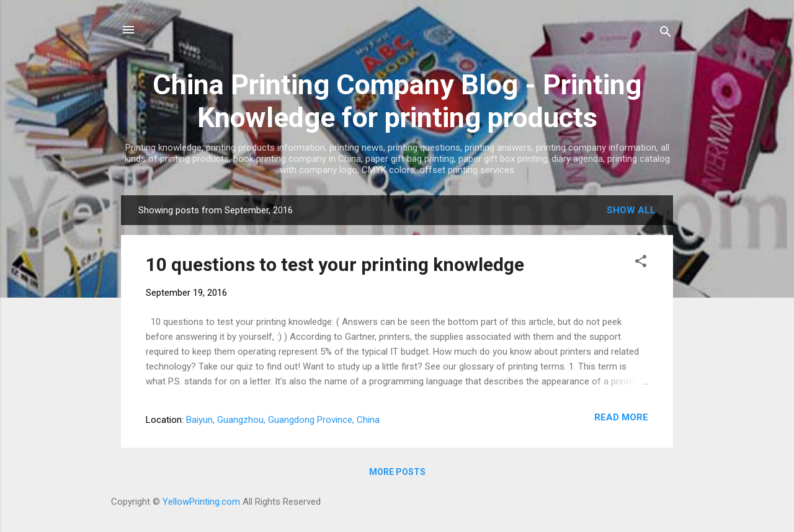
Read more (621, 417)
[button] (641, 263)
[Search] (666, 34)
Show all (631, 210)
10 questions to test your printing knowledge (335, 264)
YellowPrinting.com (201, 502)
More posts (397, 472)
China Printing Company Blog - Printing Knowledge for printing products (397, 101)
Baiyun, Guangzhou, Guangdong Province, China (283, 420)
